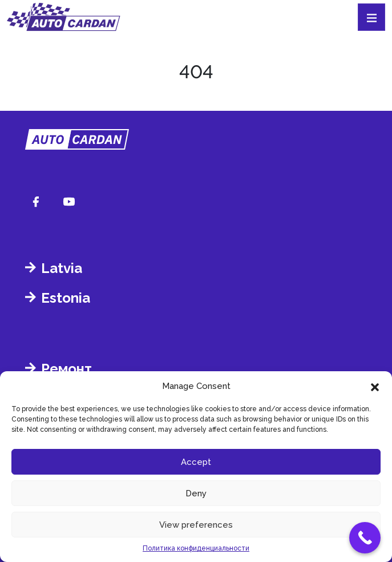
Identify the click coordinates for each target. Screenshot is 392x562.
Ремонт (66, 369)
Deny (196, 493)
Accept (196, 462)
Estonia (66, 298)
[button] (375, 386)
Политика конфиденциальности (196, 548)
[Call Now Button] (365, 538)
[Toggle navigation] (371, 17)
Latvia (62, 268)
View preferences (196, 525)
